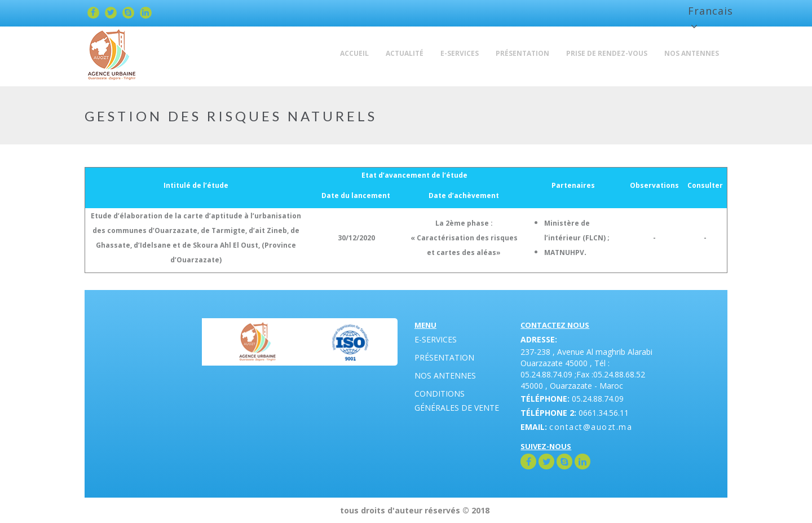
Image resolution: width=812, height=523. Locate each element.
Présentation (444, 357)
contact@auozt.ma (591, 427)
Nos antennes (445, 375)
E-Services (436, 339)
